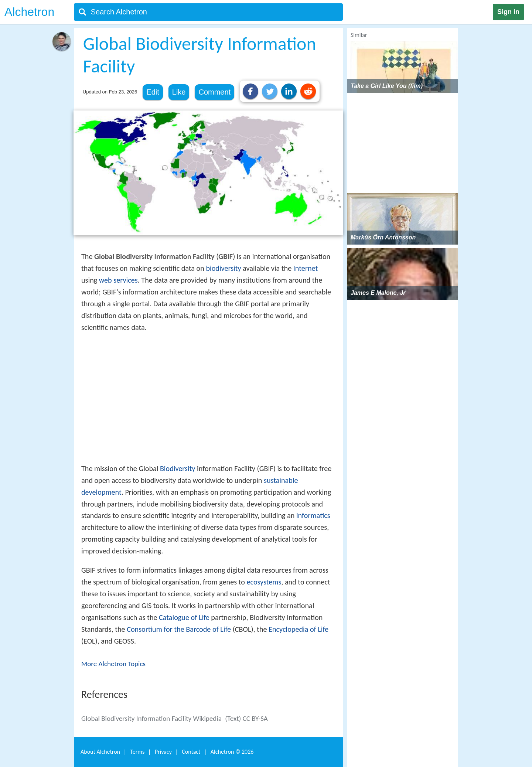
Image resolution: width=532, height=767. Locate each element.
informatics (313, 515)
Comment (214, 92)
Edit (153, 92)
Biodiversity (178, 468)
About (100, 752)
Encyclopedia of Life (299, 629)
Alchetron (29, 12)
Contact (191, 752)
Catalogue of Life (184, 617)
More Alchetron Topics (113, 664)
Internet (306, 268)
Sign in (508, 12)
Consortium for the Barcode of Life (179, 629)
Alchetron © (232, 752)
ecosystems (264, 582)
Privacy (163, 752)
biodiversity (223, 268)
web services (118, 280)
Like (179, 92)
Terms (137, 752)
